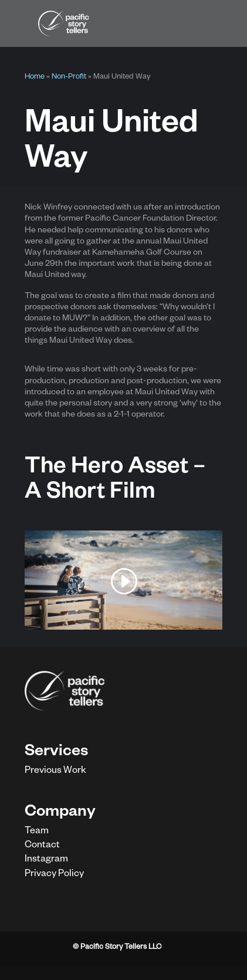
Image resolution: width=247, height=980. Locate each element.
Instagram (46, 860)
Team (37, 832)
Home (35, 77)
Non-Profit (69, 77)
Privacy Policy (54, 875)
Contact (42, 846)
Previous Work (55, 772)
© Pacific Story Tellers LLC (117, 948)
